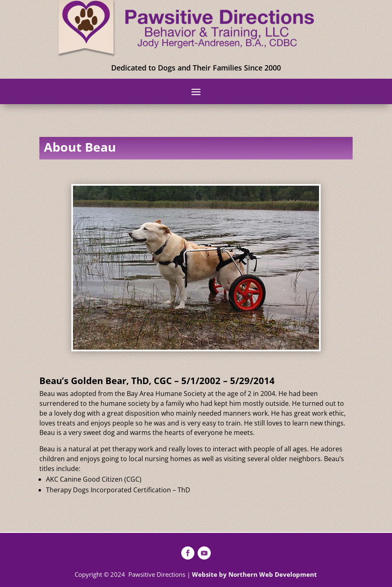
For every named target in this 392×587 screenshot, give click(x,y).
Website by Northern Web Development (254, 574)
